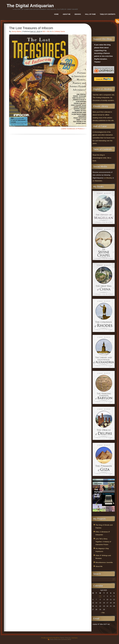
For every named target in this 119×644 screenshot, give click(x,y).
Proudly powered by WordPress (51, 638)
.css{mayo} (74, 638)
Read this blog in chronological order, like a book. (102, 158)
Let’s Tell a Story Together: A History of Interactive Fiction (103, 542)
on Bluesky (108, 178)
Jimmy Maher (16, 31)
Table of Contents (108, 14)
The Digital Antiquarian (30, 6)
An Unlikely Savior (58, 31)
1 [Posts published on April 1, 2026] (100, 596)
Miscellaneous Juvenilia (104, 562)
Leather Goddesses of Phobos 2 (73, 129)
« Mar (103, 613)
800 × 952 (46, 31)
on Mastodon (97, 181)
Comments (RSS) (66, 639)
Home (56, 14)
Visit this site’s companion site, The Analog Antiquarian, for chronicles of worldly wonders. (104, 98)
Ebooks (78, 14)
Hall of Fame (90, 14)
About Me (67, 14)
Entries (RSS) (54, 639)
